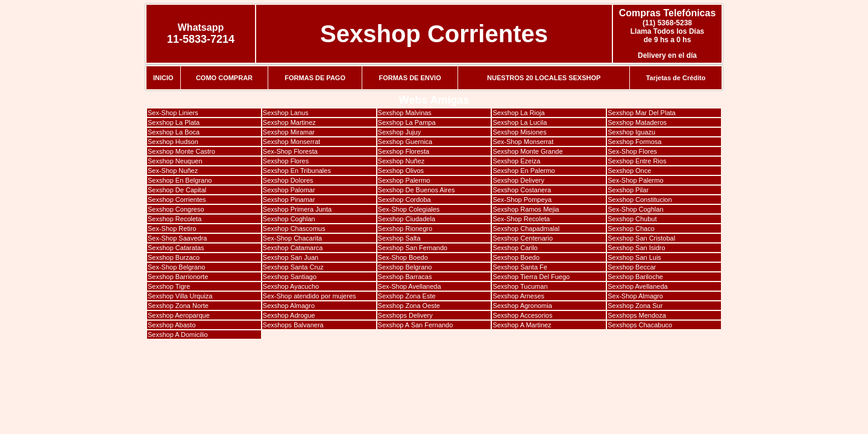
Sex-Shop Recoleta (521, 219)
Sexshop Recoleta (175, 219)
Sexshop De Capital (177, 190)
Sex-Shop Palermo (635, 180)
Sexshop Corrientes (434, 34)
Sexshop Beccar (632, 267)
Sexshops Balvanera (293, 325)
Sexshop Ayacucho (291, 286)
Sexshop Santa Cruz (293, 267)
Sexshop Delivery (518, 180)
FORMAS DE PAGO (315, 78)
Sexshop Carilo (515, 248)
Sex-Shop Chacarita (292, 238)
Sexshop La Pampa (407, 122)
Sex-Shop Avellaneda (410, 286)
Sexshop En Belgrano (180, 180)
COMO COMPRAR (224, 78)
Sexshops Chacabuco (640, 325)
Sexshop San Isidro (636, 248)
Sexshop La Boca (174, 132)
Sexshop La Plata (174, 122)
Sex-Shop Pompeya (522, 200)
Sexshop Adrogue (289, 315)
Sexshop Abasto (172, 325)
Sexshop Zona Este (407, 296)
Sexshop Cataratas (176, 248)
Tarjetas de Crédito (676, 78)
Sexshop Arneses (518, 296)
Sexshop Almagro (289, 306)
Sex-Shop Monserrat (523, 142)
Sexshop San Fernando (413, 248)
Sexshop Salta (399, 238)
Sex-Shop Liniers (173, 113)
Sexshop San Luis (634, 257)
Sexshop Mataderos (637, 122)
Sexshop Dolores (288, 180)
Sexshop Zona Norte (178, 306)
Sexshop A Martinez (522, 325)
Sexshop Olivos (401, 171)
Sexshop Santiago (290, 277)
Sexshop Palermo (404, 180)
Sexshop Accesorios (522, 315)
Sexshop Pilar (628, 190)
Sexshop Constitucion (640, 200)
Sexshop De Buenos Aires (417, 190)
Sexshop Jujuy (400, 132)
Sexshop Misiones (519, 132)
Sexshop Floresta (404, 151)
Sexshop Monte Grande (527, 151)
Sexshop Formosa (634, 142)
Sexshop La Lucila (520, 122)
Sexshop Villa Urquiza (180, 296)
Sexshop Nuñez (401, 161)
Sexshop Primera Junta (297, 209)
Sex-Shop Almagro (635, 296)
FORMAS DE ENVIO (410, 78)
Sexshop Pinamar (289, 200)
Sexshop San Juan (291, 257)
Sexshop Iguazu (631, 132)
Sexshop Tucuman (520, 286)
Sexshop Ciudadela (407, 219)
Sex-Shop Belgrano (176, 267)
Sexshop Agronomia (522, 306)
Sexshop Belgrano (405, 267)
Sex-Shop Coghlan (635, 209)
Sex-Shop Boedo (403, 257)
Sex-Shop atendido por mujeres (310, 296)
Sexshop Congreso (176, 209)
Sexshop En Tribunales (297, 171)
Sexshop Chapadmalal (526, 228)
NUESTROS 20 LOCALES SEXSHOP (544, 78)
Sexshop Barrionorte (178, 277)
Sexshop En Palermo (524, 171)
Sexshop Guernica (405, 142)
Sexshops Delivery (405, 315)
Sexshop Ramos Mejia (526, 209)
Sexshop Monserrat (291, 142)
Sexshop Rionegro (405, 228)
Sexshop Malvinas (405, 113)
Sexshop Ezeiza (516, 161)
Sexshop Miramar (289, 132)
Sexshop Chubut (632, 219)
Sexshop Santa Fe (520, 267)
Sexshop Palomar (289, 190)
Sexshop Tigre (169, 286)
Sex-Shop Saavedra (177, 238)
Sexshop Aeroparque (179, 315)
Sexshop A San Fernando (416, 325)
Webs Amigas (434, 100)
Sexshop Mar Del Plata (642, 113)
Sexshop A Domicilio (178, 335)
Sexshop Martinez (289, 122)
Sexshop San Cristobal (641, 238)
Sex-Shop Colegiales (409, 209)
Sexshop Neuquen (175, 161)
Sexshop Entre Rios (637, 161)
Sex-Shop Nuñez (173, 171)
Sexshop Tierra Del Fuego (531, 277)
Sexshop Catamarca (293, 248)
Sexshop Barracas (405, 277)
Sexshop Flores (286, 161)
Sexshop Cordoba (404, 200)
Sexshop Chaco (631, 228)
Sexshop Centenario (523, 238)
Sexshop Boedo (516, 257)
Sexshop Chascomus (294, 228)
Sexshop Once (629, 171)
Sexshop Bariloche (635, 277)
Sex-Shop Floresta (290, 151)
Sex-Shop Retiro (172, 228)
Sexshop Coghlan (289, 219)
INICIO (163, 78)
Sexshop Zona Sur (635, 306)
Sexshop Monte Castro (181, 151)
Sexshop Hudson (173, 142)
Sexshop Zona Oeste (409, 306)
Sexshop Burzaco (174, 257)
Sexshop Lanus (286, 113)
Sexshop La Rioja (518, 113)
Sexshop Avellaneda (638, 286)
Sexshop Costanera (522, 190)
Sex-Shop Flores (632, 151)
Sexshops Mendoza (637, 315)
